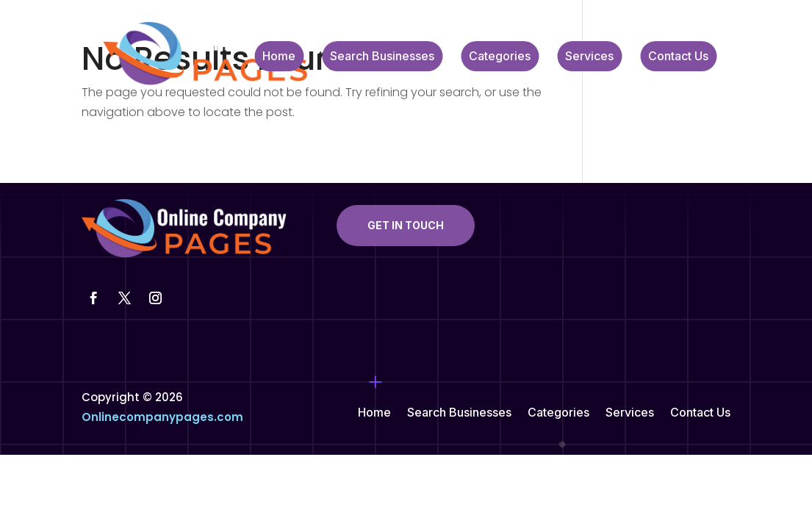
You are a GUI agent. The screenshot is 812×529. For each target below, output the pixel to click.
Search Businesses (382, 57)
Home (279, 57)
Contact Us (678, 57)
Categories (500, 57)
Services (589, 57)
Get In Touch (406, 225)
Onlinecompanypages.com (162, 417)
